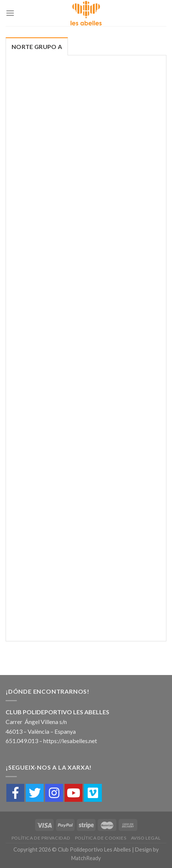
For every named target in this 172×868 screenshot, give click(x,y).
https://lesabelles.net (70, 741)
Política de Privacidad (41, 838)
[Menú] (10, 13)
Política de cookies (101, 838)
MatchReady (86, 858)
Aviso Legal (146, 838)
